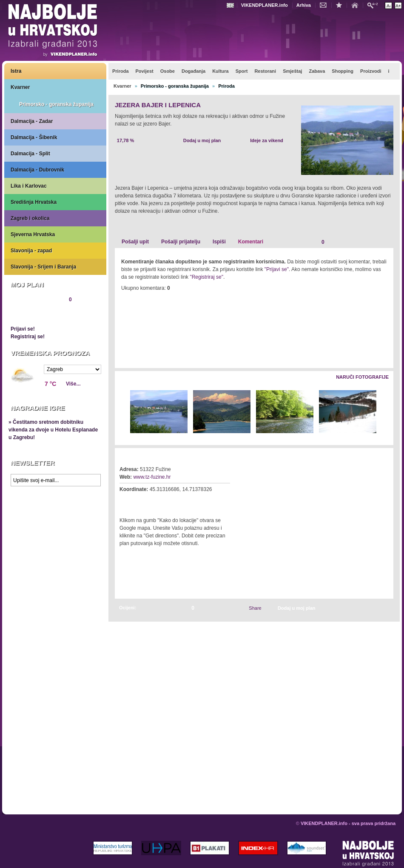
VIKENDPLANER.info (265, 5)
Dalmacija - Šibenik (34, 137)
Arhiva (304, 5)
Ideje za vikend (267, 140)
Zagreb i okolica (30, 218)
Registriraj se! (28, 337)
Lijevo (122, 412)
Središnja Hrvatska (34, 202)
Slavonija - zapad (31, 251)
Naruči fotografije (362, 377)
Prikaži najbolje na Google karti (55, 541)
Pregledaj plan (36, 314)
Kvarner (20, 87)
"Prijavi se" (277, 269)
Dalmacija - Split (30, 154)
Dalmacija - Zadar (32, 121)
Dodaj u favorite (341, 5)
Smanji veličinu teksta (388, 6)
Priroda (226, 86)
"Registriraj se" (206, 277)
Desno (383, 412)
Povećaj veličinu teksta (398, 6)
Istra (16, 71)
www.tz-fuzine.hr (152, 477)
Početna (357, 5)
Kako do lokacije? (145, 501)
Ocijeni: (128, 608)
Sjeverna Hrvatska (33, 234)
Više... (73, 384)
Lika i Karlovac (29, 186)
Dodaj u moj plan (202, 140)
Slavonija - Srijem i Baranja (43, 267)
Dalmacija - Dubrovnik (37, 170)
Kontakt (325, 5)
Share (255, 608)
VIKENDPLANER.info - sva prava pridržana (348, 823)
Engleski (231, 5)
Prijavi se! (23, 329)
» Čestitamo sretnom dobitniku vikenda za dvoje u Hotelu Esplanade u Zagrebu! (53, 430)
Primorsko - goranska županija (56, 104)
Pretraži (375, 5)
